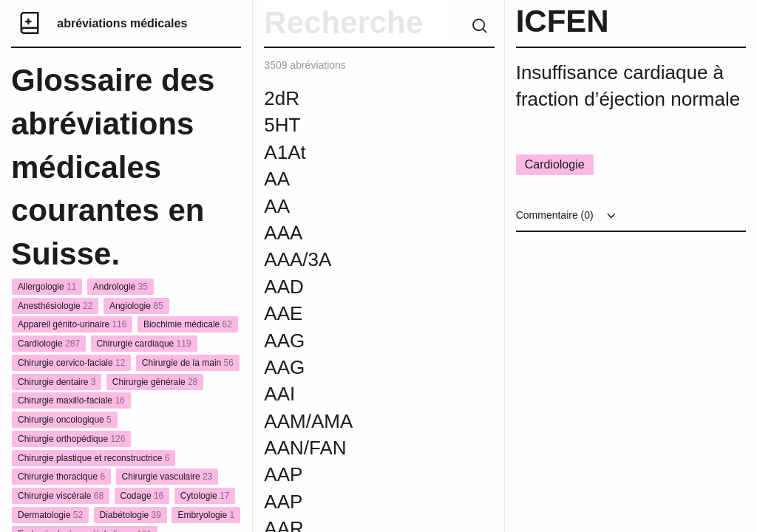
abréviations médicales (122, 23)
